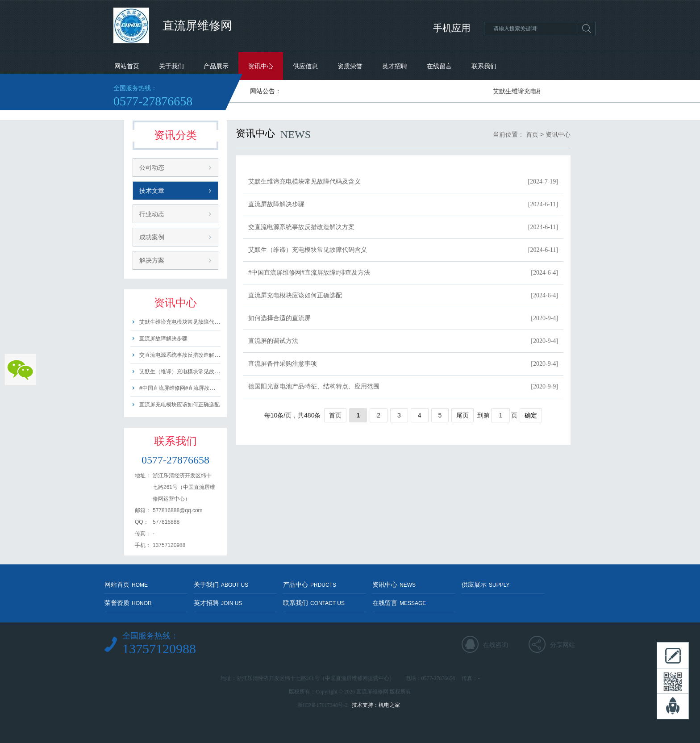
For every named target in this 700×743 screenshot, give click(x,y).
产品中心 (310, 584)
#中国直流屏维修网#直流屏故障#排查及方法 (192, 388)
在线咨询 (496, 645)
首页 (532, 134)
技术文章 (152, 191)
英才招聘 (395, 66)
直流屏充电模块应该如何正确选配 (179, 405)
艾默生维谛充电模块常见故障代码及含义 (187, 322)
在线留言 (439, 66)
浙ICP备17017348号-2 (323, 705)
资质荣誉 (350, 66)
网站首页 (127, 66)
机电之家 (389, 705)
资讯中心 (261, 66)
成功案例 (152, 237)
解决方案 (152, 260)
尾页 (462, 415)
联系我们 (484, 66)
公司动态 (152, 167)
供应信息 (305, 66)
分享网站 (562, 645)
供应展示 (485, 584)
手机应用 (452, 28)
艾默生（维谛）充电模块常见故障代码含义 (190, 371)
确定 (531, 415)
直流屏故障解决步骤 (163, 338)
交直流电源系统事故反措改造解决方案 (185, 355)
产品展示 (216, 66)
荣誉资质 (128, 603)
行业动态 (152, 214)
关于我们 (171, 66)
